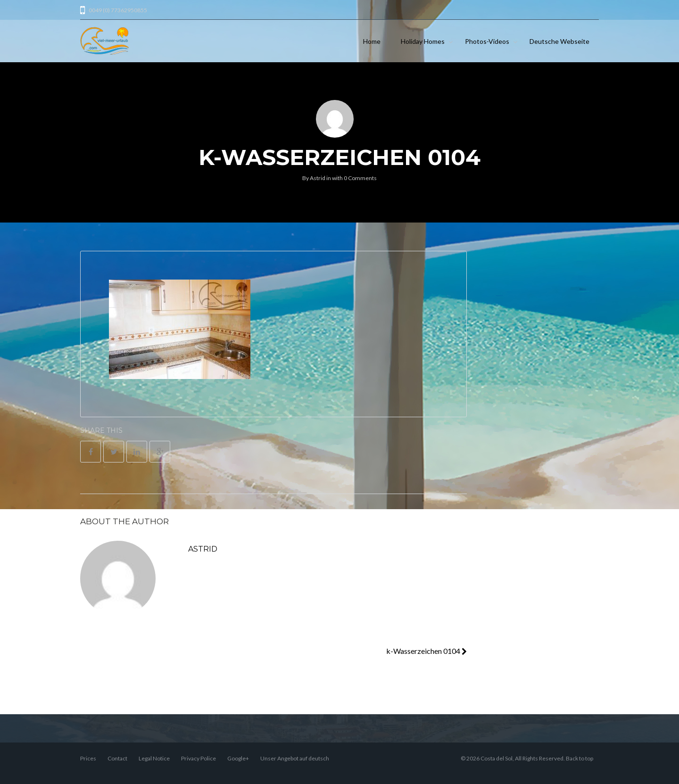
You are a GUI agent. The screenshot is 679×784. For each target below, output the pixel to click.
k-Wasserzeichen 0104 (426, 651)
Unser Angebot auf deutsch (295, 758)
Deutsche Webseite (559, 41)
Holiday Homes (423, 41)
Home (372, 41)
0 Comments (360, 178)
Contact (117, 758)
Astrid (318, 178)
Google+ (238, 758)
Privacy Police (199, 758)
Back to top (580, 758)
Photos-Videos (487, 41)
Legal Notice (154, 758)
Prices (88, 758)
